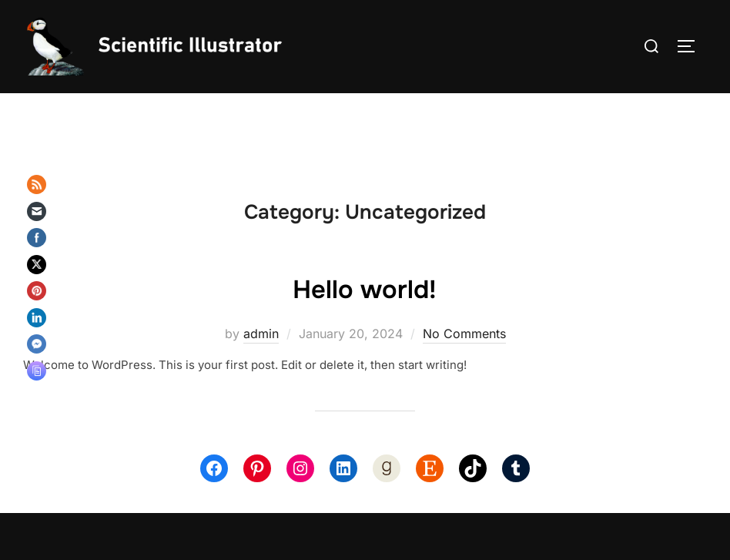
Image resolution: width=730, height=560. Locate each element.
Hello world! (365, 314)
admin (261, 360)
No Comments (464, 360)
